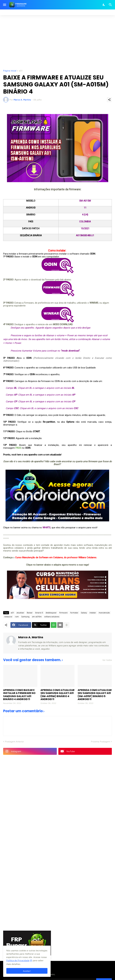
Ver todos (107, 660)
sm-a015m (37, 617)
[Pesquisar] (111, 5)
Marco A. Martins (31, 637)
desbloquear (51, 613)
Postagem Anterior (14, 741)
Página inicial (10, 71)
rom (17, 617)
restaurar (8, 617)
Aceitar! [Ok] (27, 971)
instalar (93, 613)
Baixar (30, 613)
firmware (63, 613)
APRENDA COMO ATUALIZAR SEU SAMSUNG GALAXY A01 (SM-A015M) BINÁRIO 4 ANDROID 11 (57, 695)
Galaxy (84, 613)
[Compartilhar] (109, 100)
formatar (74, 613)
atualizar (20, 613)
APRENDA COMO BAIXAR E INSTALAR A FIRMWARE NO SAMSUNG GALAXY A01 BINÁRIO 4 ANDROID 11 (19, 695)
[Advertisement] (59, 42)
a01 (21, 71)
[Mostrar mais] (67, 625)
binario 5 (39, 613)
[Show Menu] (4, 5)
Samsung (25, 617)
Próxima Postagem (100, 741)
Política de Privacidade (18, 960)
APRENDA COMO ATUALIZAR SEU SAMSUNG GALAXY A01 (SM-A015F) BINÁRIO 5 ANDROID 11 (95, 695)
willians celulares (52, 617)
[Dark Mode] (104, 5)
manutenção (104, 613)
